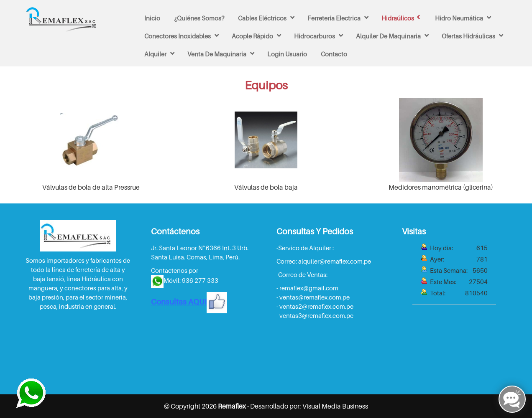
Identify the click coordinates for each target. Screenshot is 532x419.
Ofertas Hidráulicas (468, 36)
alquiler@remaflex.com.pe (335, 261)
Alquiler (155, 54)
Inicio (152, 18)
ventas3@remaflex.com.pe (316, 315)
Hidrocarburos (315, 36)
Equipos (266, 85)
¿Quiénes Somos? (199, 18)
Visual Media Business (335, 406)
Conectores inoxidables (178, 36)
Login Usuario (287, 54)
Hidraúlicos (398, 18)
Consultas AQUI (189, 302)
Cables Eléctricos (262, 18)
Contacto (334, 54)
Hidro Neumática (459, 18)
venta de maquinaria (217, 54)
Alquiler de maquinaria (388, 36)
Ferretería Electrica (334, 18)
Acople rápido (252, 36)
